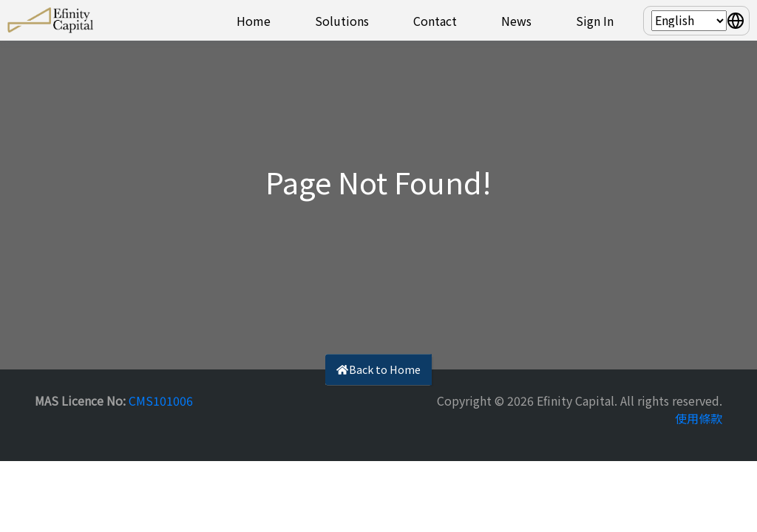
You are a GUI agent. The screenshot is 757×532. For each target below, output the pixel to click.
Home (254, 21)
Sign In (595, 21)
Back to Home (378, 369)
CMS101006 (161, 400)
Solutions (342, 21)
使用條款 (699, 418)
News (516, 21)
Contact (435, 21)
